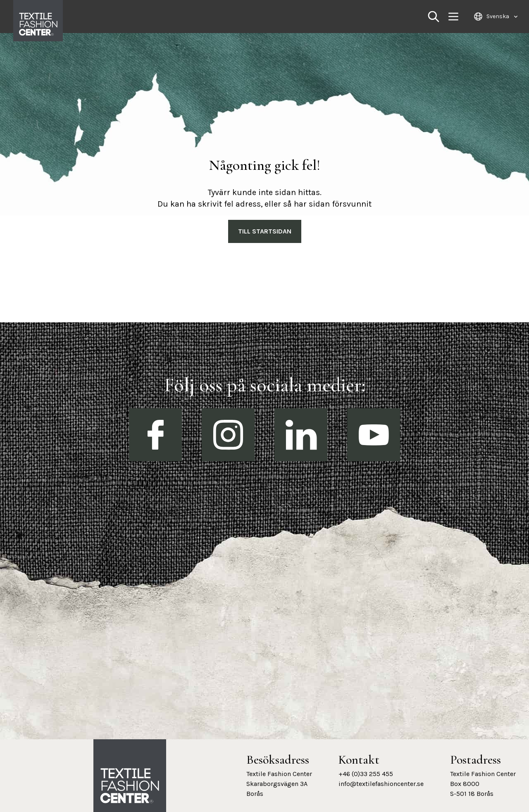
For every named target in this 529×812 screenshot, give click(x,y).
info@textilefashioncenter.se (381, 784)
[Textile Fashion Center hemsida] (130, 786)
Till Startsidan (265, 231)
